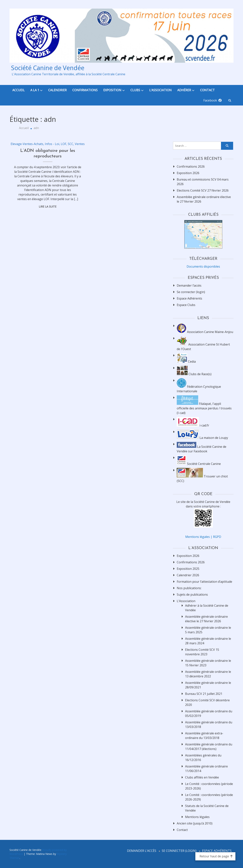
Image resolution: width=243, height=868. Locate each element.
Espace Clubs (186, 305)
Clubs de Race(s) (194, 371)
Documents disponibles (203, 266)
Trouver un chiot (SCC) (202, 475)
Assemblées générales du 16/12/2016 (203, 758)
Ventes (80, 144)
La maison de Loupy (202, 435)
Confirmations (85, 90)
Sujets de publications (192, 595)
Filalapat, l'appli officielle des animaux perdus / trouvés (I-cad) (204, 405)
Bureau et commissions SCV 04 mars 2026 (203, 182)
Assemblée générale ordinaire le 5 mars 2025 (208, 630)
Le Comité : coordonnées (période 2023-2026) (209, 786)
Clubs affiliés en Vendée (202, 777)
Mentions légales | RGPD (203, 537)
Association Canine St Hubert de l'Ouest (203, 344)
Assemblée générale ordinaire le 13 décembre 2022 (208, 674)
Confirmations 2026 (191, 166)
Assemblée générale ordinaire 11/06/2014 (206, 769)
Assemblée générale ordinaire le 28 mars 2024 (208, 641)
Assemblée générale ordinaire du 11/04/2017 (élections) (209, 747)
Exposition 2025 (188, 569)
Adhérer (184, 90)
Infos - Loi (52, 144)
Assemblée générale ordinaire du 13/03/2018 (209, 725)
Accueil (19, 90)
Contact (207, 90)
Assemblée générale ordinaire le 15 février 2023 (208, 663)
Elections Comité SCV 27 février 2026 (203, 190)
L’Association (160, 90)
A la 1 (35, 90)
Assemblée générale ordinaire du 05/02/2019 (209, 713)
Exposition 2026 (188, 173)
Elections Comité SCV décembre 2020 (207, 702)
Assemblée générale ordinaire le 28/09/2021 (208, 685)
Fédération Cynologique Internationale (199, 386)
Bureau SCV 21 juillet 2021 (204, 694)
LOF (64, 144)
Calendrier (57, 90)
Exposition (112, 90)
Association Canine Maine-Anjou (205, 329)
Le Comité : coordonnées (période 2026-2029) (209, 797)
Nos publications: (189, 588)
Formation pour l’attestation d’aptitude (204, 582)
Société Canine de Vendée (47, 68)
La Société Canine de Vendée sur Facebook (202, 448)
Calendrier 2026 (188, 575)
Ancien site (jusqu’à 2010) (195, 823)
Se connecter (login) (191, 292)
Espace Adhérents (189, 298)
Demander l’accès (189, 285)
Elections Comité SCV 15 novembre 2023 (202, 652)
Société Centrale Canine (199, 461)
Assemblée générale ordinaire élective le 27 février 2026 (204, 199)
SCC (71, 144)
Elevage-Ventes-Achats (27, 144)
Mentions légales (197, 817)
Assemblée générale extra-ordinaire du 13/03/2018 (204, 736)
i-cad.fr (193, 422)
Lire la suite (48, 206)
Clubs (135, 90)
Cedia (186, 358)
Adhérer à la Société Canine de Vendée (207, 608)
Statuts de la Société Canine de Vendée (207, 808)
